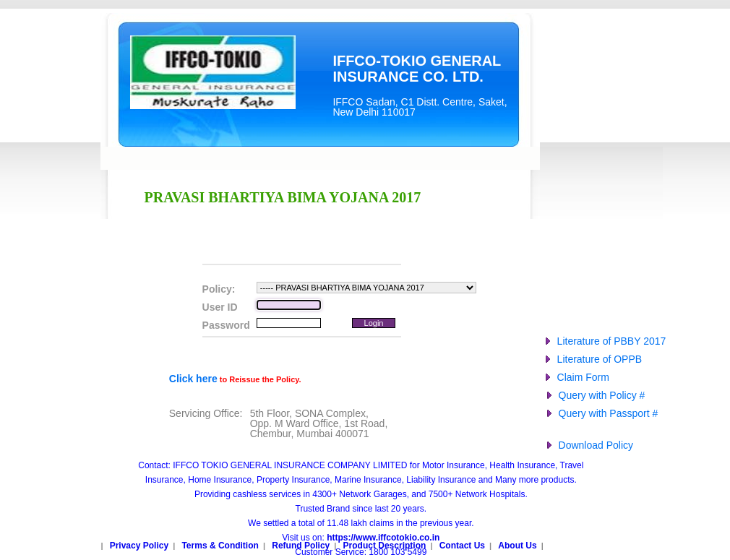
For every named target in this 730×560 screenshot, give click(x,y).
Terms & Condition (220, 546)
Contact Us (462, 546)
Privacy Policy (139, 546)
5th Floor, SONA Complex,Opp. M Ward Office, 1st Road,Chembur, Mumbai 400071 (319, 423)
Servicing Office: (206, 413)
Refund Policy (301, 546)
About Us (517, 546)
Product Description (385, 546)
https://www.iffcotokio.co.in (383, 538)
